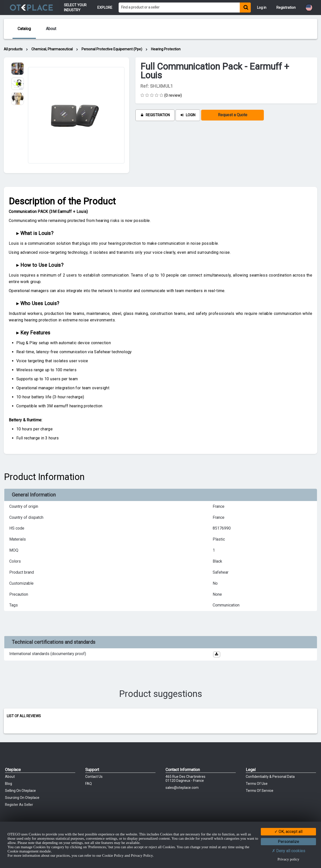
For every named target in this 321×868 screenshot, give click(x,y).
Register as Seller (19, 805)
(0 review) (173, 95)
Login (188, 115)
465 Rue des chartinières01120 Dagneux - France (185, 779)
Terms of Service (260, 791)
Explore (105, 8)
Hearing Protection (166, 49)
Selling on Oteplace (20, 791)
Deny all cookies (289, 851)
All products (13, 49)
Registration (155, 115)
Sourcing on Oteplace (22, 798)
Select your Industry (76, 8)
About (10, 777)
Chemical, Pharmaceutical (52, 49)
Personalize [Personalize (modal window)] (289, 842)
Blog (9, 784)
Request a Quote (233, 115)
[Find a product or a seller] (179, 8)
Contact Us (94, 777)
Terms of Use (257, 784)
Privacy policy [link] (288, 859)
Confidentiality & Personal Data (270, 777)
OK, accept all (288, 832)
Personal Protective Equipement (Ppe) (112, 49)
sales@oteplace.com (182, 788)
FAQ (89, 784)
